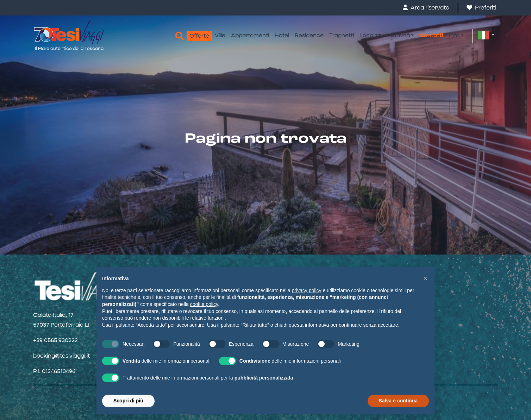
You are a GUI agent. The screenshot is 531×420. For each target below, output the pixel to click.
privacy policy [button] (307, 290)
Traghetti (342, 35)
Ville (220, 35)
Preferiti (481, 8)
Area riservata (426, 8)
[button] (486, 35)
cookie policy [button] (204, 304)
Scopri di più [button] (128, 401)
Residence (309, 35)
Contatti (432, 35)
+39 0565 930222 (55, 340)
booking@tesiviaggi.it (61, 356)
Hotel (282, 35)
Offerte (199, 36)
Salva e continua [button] (398, 401)
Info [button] (454, 35)
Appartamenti (250, 35)
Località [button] (370, 35)
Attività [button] (400, 35)
